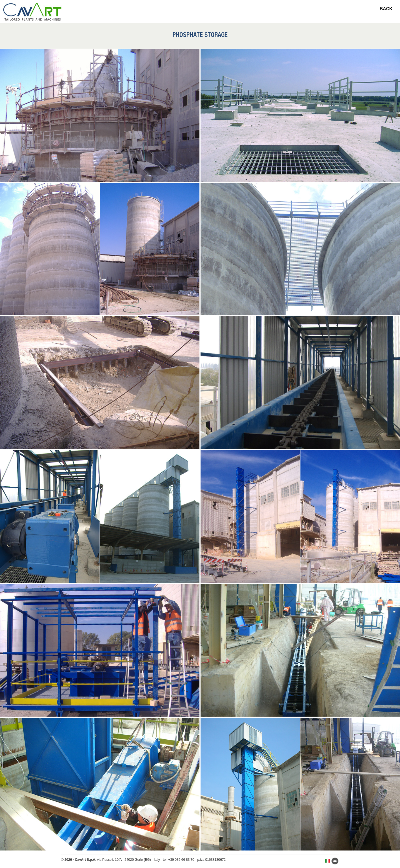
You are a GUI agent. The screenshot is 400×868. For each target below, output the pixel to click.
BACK (386, 9)
